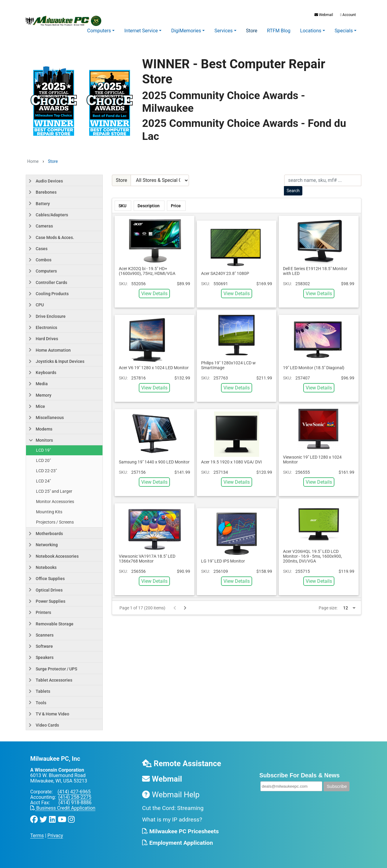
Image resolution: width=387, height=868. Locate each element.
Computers (99, 31)
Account (348, 15)
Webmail (324, 15)
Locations (311, 31)
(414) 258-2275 (75, 797)
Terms (37, 836)
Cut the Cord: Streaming (173, 808)
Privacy (55, 836)
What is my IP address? (172, 820)
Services (223, 31)
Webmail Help (171, 795)
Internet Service (141, 31)
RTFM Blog (279, 31)
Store (252, 31)
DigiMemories (186, 31)
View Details (154, 294)
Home (33, 161)
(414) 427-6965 (74, 792)
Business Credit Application (63, 808)
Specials (344, 31)
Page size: (328, 608)
